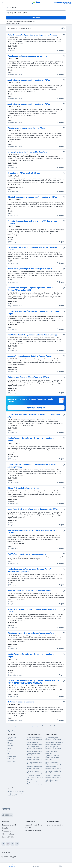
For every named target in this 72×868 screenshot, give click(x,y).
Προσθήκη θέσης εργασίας (34, 830)
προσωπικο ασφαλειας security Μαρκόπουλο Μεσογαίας (52, 758)
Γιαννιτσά (10, 740)
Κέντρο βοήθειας (8, 834)
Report (61, 50)
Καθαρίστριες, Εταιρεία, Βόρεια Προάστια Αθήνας (28, 377)
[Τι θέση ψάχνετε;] (36, 7)
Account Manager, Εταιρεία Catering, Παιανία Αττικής (30, 356)
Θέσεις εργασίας (8, 831)
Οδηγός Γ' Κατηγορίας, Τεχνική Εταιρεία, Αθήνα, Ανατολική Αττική (32, 611)
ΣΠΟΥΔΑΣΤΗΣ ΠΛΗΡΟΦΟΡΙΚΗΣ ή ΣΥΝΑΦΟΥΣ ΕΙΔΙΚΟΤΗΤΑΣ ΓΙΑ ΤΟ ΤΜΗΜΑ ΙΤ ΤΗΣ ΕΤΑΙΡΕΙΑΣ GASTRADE (33, 682)
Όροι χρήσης (6, 853)
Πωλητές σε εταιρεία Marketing (21, 702)
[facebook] (3, 844)
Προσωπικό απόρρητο (9, 857)
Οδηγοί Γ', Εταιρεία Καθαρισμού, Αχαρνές (25, 488)
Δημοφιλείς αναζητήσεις (17, 731)
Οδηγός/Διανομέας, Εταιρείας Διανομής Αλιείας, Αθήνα (31, 633)
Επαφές (5, 828)
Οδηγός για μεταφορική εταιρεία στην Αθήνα (26, 128)
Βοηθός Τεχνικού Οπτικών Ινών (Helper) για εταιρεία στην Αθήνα (31, 439)
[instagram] (8, 844)
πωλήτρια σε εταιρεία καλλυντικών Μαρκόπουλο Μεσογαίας (35, 777)
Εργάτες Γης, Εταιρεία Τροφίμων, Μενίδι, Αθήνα (27, 152)
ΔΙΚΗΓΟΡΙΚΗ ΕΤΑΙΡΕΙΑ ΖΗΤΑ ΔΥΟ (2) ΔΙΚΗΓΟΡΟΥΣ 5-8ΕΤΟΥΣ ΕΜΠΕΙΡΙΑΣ (32, 532)
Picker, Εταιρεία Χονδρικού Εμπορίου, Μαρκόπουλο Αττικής (32, 35)
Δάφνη (10, 748)
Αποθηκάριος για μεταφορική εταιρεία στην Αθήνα (29, 80)
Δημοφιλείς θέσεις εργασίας (16, 791)
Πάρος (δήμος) (12, 761)
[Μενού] (3, 3)
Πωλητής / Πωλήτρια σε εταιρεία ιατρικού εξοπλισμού (30, 590)
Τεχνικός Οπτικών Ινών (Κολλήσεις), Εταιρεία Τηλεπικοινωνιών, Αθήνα (34, 312)
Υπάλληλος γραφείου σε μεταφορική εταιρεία (27, 554)
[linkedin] (17, 844)
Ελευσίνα (10, 746)
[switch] (63, 28)
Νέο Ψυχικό (11, 759)
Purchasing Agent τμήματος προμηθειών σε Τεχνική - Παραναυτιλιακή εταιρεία (30, 570)
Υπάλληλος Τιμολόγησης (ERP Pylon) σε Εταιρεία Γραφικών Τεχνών (32, 249)
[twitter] (12, 844)
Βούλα (10, 753)
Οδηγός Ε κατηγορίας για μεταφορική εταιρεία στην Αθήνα (32, 197)
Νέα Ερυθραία (12, 756)
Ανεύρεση (36, 18)
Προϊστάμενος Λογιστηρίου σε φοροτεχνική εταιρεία (30, 269)
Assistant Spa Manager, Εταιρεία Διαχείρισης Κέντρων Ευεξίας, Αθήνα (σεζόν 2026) (30, 289)
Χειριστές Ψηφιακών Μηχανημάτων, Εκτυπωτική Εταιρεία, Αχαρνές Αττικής (32, 466)
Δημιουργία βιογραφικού (36, 408)
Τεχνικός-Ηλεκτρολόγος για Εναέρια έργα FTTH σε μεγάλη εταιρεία (32, 222)
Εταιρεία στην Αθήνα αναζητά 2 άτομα (24, 173)
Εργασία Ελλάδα (8, 837)
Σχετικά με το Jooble (9, 825)
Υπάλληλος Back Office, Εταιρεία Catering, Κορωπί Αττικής (32, 335)
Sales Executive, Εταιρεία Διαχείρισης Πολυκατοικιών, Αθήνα (33, 509)
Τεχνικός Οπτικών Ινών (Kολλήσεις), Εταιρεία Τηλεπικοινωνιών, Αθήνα (34, 416)
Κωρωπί (10, 751)
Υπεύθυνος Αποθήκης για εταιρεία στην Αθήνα (27, 56)
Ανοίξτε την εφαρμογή (62, 3)
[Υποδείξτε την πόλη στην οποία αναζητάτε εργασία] (36, 13)
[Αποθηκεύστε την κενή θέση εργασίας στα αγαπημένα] (64, 35)
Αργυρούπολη (12, 738)
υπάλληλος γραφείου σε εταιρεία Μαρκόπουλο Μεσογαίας (34, 753)
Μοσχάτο (10, 743)
